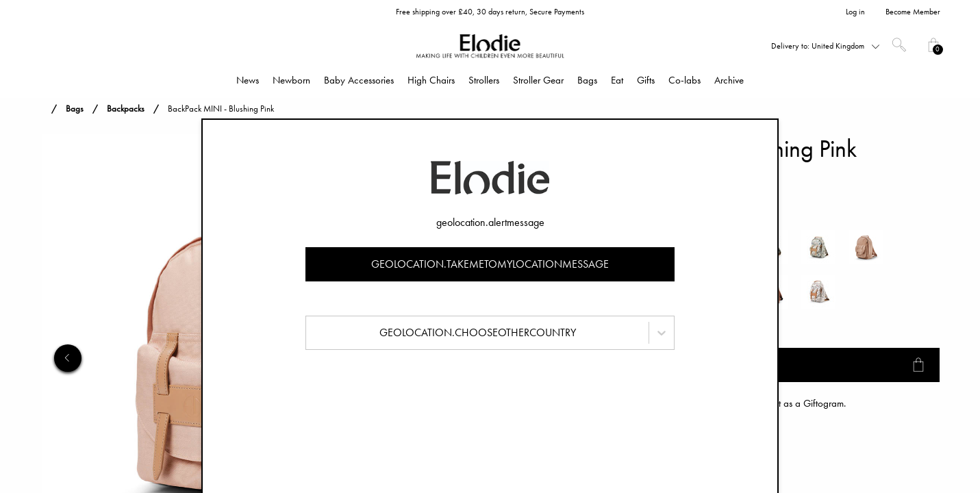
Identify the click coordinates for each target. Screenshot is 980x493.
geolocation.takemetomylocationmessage (490, 264)
